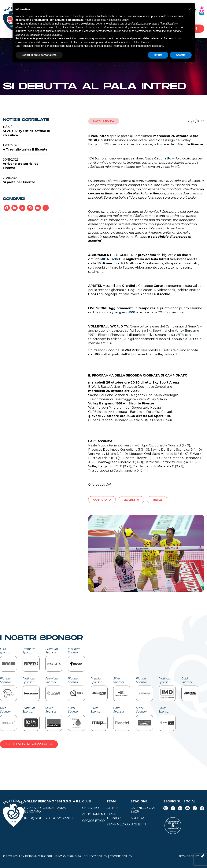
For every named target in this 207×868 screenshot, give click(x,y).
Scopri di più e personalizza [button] (39, 55)
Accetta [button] (181, 55)
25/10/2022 (196, 121)
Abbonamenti (94, 814)
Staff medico (118, 824)
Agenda (137, 818)
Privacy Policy (95, 856)
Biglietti (138, 824)
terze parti (74, 24)
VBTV (180, 335)
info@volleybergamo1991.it (49, 818)
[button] (190, 9)
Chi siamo (91, 808)
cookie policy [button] (121, 20)
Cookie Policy (121, 856)
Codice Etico (93, 821)
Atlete (112, 808)
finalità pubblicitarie (57, 31)
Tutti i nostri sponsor (29, 744)
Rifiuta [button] (158, 55)
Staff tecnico (114, 816)
